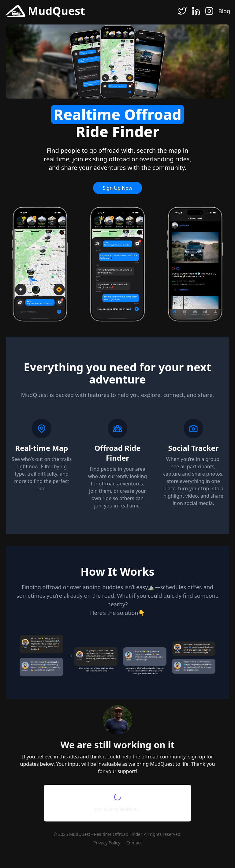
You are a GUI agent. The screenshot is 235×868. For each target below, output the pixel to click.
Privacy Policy (107, 843)
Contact (134, 843)
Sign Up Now (118, 188)
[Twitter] (182, 11)
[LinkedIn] (196, 11)
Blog (224, 11)
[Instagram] (209, 11)
